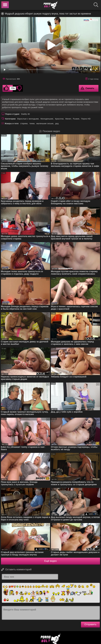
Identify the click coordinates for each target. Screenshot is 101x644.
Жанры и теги (11, 123)
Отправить (90, 624)
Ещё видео (51, 561)
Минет (68, 119)
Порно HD (86, 119)
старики (24, 123)
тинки (32, 123)
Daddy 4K (26, 114)
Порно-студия (12, 114)
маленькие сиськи (45, 123)
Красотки (59, 119)
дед (57, 123)
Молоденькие (47, 119)
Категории (10, 119)
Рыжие (76, 119)
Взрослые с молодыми (28, 119)
